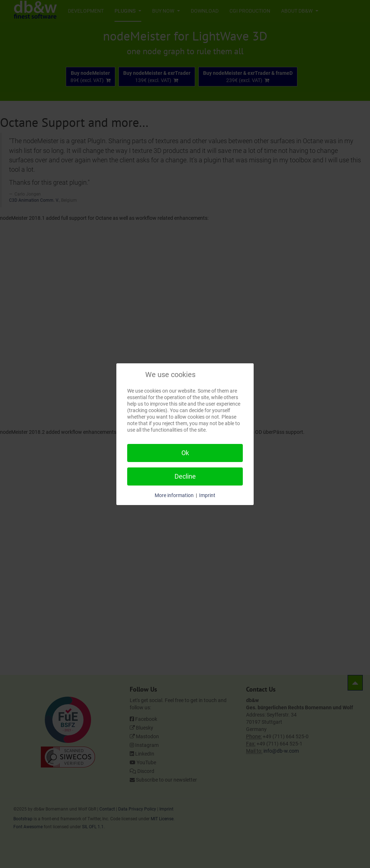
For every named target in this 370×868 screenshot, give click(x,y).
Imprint (207, 495)
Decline (185, 476)
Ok (185, 453)
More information (174, 495)
